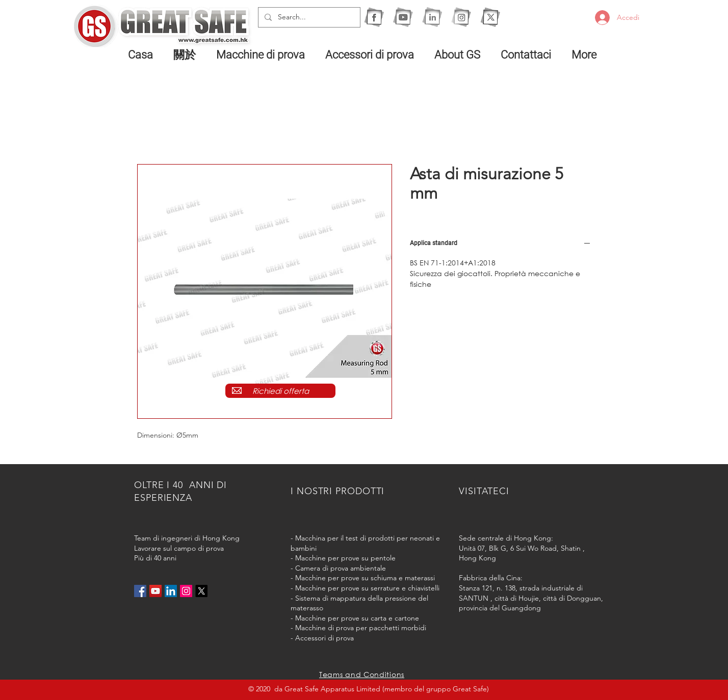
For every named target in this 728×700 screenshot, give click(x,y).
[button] (263, 55)
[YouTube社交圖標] (155, 591)
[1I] (432, 17)
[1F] (374, 17)
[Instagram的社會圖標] (186, 591)
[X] (490, 17)
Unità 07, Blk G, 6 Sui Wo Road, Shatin (520, 548)
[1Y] (403, 17)
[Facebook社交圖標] (140, 591)
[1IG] (461, 17)
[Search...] (308, 17)
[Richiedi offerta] (280, 391)
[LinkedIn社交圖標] (171, 591)
